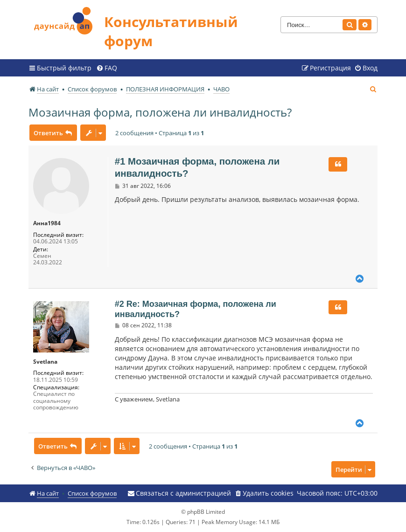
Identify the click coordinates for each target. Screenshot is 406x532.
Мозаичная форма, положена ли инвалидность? (160, 112)
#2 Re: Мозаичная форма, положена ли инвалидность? (196, 309)
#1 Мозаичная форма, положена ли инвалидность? (197, 167)
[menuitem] (107, 68)
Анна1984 (47, 223)
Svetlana (45, 362)
